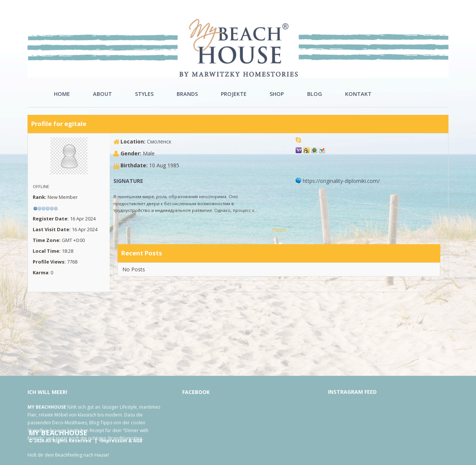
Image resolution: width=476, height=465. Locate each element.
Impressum (114, 441)
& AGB (135, 441)
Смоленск (159, 141)
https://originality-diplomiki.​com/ (341, 181)
